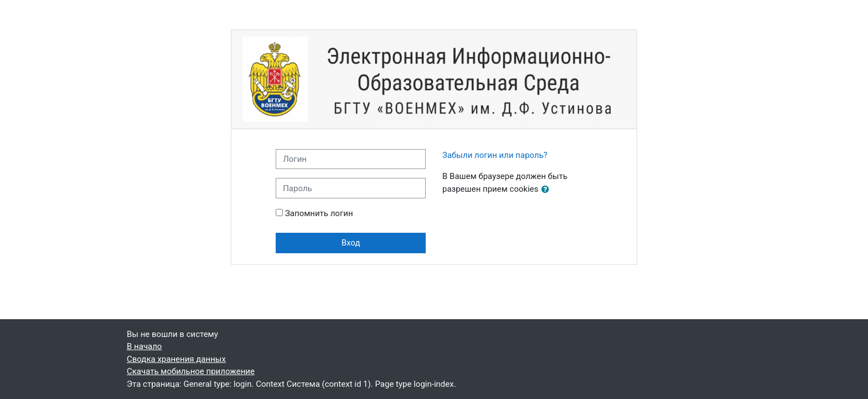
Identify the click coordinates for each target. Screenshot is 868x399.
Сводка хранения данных (176, 359)
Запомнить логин (319, 213)
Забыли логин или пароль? (495, 155)
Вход (351, 243)
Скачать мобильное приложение (191, 371)
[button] (547, 190)
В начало (144, 346)
